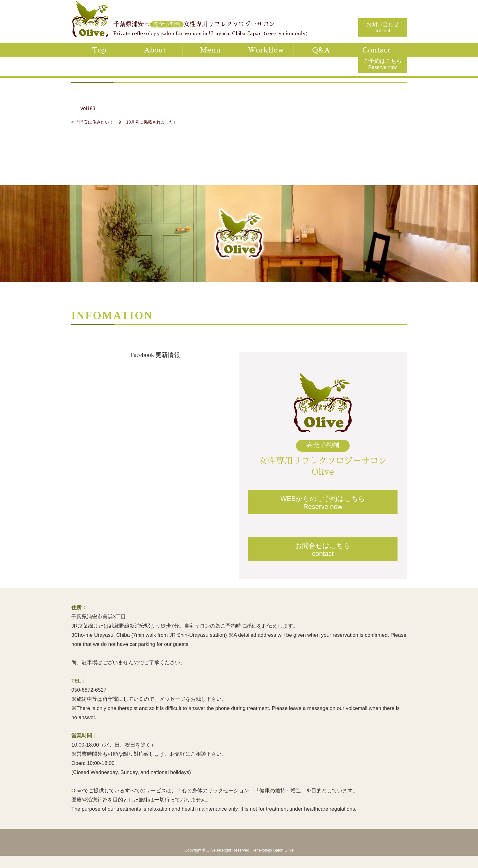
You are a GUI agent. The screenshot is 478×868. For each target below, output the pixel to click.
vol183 (88, 108)
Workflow (266, 50)
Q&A (321, 50)
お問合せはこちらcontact (323, 550)
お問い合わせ (383, 27)
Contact (376, 50)
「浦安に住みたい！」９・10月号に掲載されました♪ (125, 122)
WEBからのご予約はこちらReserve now (323, 503)
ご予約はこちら (383, 64)
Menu (210, 50)
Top (99, 50)
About (155, 50)
